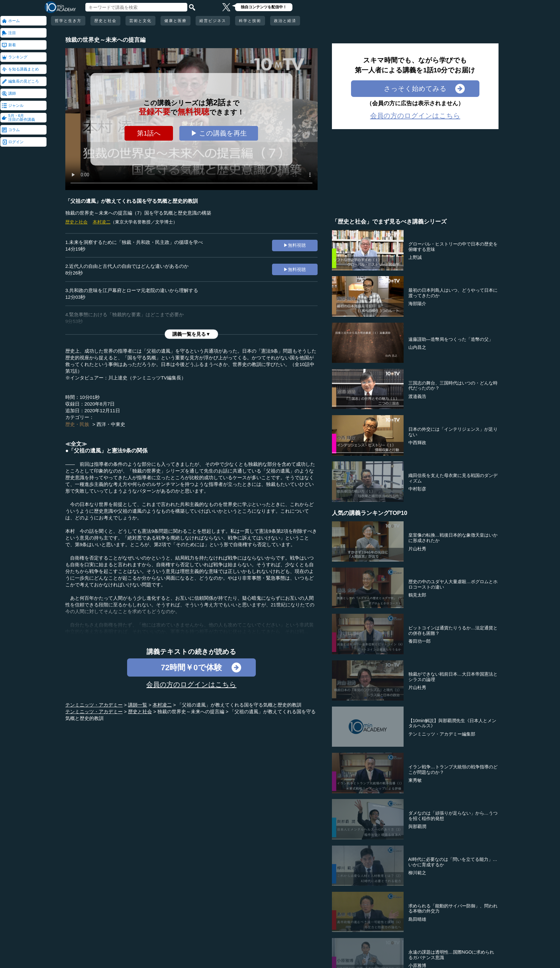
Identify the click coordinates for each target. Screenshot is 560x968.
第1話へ (149, 133)
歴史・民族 (77, 424)
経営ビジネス (213, 21)
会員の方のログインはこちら (191, 684)
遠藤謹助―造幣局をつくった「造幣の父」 (451, 339)
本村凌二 (102, 222)
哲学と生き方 (68, 21)
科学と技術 (250, 21)
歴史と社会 (105, 21)
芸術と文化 (140, 21)
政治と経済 (285, 21)
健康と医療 (176, 21)
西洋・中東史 (111, 424)
